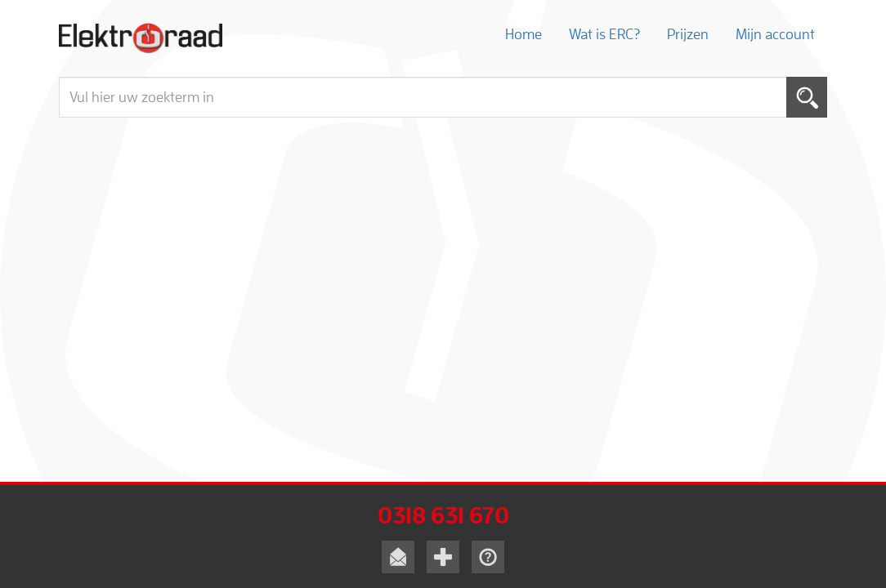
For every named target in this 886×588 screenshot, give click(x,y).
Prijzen (688, 34)
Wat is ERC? (604, 34)
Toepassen (807, 97)
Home (524, 34)
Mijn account (775, 34)
